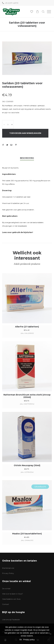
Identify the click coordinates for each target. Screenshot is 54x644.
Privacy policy (29, 640)
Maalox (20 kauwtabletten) (27, 534)
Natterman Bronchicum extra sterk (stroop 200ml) (27, 396)
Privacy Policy (8, 573)
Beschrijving (27, 158)
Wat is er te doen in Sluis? (13, 594)
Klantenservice (8, 568)
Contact (6, 604)
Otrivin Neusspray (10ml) (27, 465)
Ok (21, 640)
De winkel (6, 589)
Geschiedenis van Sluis (11, 599)
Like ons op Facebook (11, 619)
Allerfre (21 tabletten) (27, 327)
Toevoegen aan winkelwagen (25, 133)
